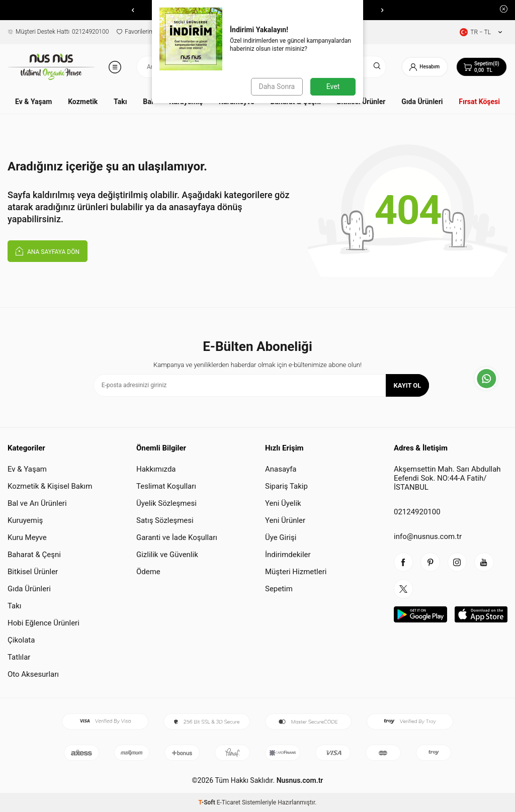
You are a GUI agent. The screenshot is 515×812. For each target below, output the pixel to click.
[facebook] (404, 563)
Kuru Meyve (27, 537)
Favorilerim (135, 32)
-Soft (208, 802)
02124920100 (58, 32)
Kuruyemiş (25, 520)
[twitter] (404, 590)
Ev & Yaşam (33, 102)
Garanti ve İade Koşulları (177, 537)
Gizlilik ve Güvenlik (167, 555)
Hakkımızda (156, 469)
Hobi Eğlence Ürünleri (44, 623)
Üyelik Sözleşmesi (166, 503)
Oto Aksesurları (33, 674)
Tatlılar (19, 657)
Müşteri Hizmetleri (296, 572)
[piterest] (432, 563)
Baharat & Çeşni (34, 555)
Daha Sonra (277, 86)
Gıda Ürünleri (422, 102)
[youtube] (487, 563)
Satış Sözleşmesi (165, 520)
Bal (148, 102)
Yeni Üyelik (283, 503)
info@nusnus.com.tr (428, 536)
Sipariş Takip (286, 486)
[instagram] (459, 563)
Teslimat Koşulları (166, 486)
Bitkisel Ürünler (33, 572)
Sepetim (279, 589)
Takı (120, 102)
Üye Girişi (281, 537)
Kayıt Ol (408, 385)
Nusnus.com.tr (299, 780)
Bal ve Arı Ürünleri (37, 503)
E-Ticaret (229, 802)
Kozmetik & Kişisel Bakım (50, 486)
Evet (333, 86)
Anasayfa (281, 469)
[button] (133, 10)
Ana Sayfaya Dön (48, 251)
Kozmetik (83, 102)
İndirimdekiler (288, 555)
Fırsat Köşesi (479, 102)
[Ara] (373, 67)
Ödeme (148, 572)
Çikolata (21, 640)
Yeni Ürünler (285, 520)
